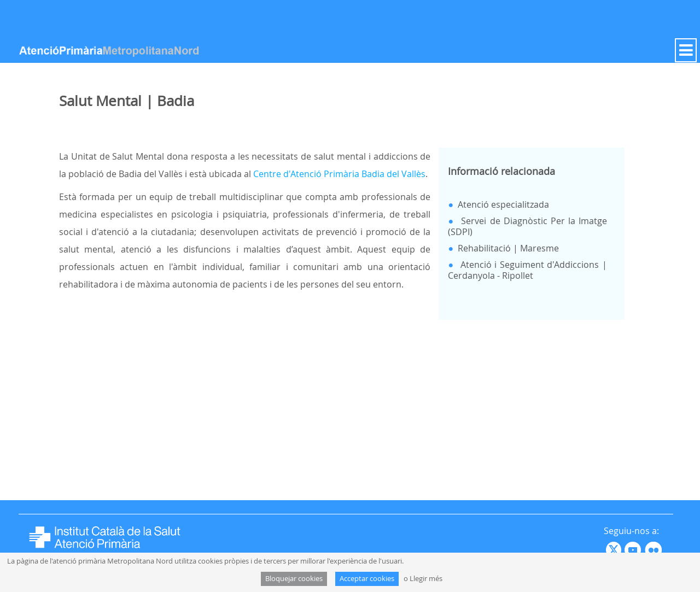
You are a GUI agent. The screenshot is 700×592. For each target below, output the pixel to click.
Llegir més (426, 579)
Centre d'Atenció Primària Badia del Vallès (339, 174)
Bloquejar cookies (294, 579)
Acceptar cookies (367, 579)
